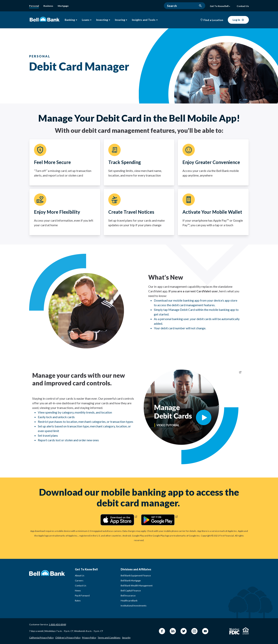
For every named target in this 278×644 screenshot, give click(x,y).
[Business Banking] (48, 6)
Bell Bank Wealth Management (137, 586)
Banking (71, 20)
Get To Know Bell (220, 6)
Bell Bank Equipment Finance (136, 575)
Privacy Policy (89, 638)
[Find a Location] (212, 20)
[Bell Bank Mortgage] (63, 6)
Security (126, 638)
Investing (103, 20)
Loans (87, 20)
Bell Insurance (128, 596)
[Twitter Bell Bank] (184, 631)
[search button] (200, 6)
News (78, 591)
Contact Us (81, 586)
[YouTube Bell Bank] (205, 631)
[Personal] (34, 6)
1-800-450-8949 (57, 624)
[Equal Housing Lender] (246, 631)
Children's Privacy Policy (68, 638)
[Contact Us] (243, 6)
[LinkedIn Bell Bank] (173, 631)
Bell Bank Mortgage (131, 581)
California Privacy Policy (41, 638)
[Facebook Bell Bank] (162, 631)
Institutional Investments (134, 606)
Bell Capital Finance (131, 591)
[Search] (185, 6)
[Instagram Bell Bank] (194, 631)
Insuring (121, 20)
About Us (80, 575)
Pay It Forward (82, 596)
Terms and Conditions (109, 638)
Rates (78, 601)
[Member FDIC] (234, 631)
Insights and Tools (145, 20)
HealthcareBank (129, 601)
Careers (79, 581)
